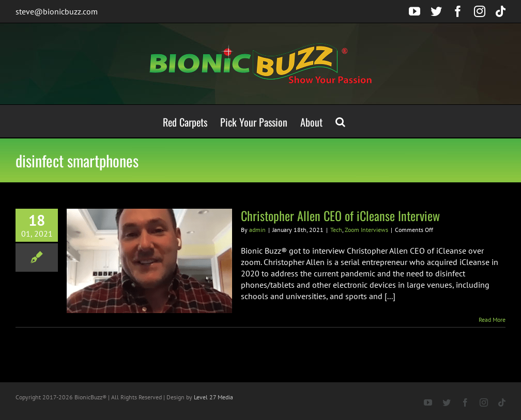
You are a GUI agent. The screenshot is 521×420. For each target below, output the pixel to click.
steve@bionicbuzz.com (57, 11)
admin (257, 230)
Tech (336, 230)
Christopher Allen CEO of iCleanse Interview (340, 215)
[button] (340, 121)
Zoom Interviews (366, 230)
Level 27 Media (213, 397)
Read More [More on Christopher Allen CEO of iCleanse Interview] (492, 320)
